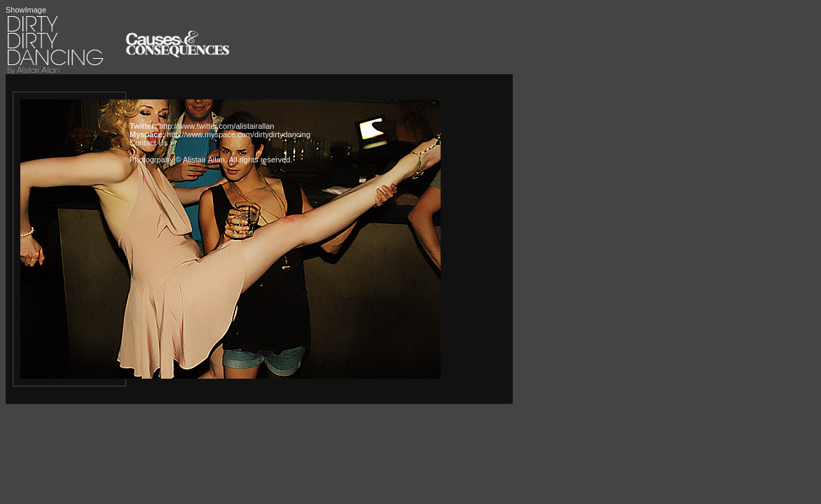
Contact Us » (152, 143)
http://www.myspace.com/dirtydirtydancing (239, 134)
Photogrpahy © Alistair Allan (177, 160)
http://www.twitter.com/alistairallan (216, 126)
